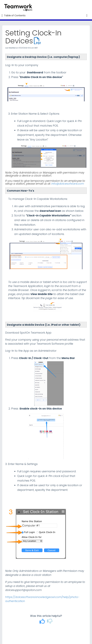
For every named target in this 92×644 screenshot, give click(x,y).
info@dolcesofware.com (68, 184)
